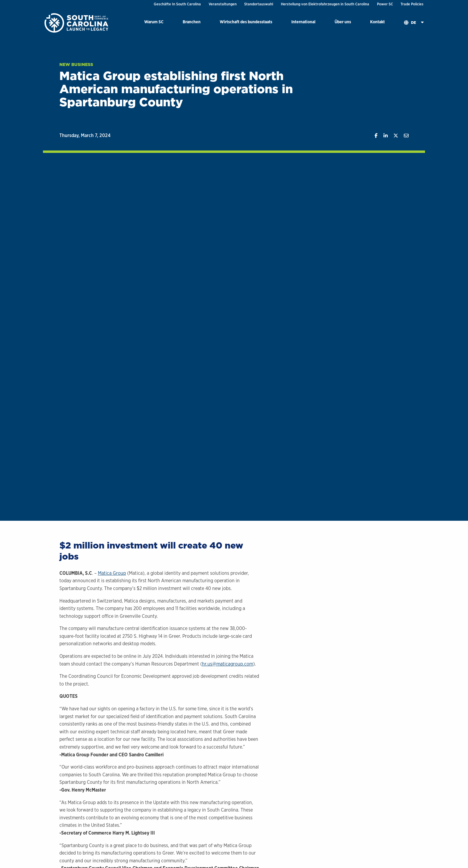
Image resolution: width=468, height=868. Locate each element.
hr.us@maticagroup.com (228, 664)
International (303, 22)
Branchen (192, 22)
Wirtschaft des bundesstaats (246, 22)
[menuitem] (154, 23)
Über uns (343, 22)
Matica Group (112, 573)
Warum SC (154, 22)
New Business (76, 64)
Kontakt (377, 22)
